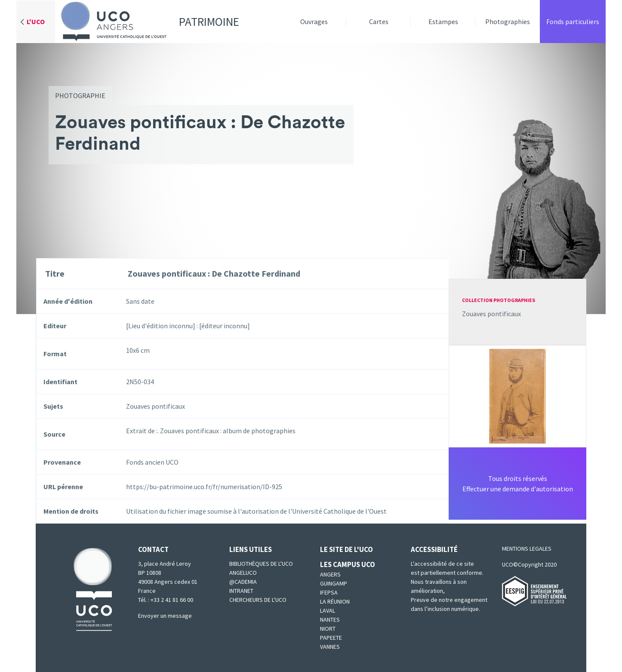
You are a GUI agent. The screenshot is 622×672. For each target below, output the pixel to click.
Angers (330, 574)
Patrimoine (147, 22)
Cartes (379, 22)
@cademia (243, 582)
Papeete (331, 638)
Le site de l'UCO (346, 549)
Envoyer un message (165, 616)
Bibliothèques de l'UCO (261, 564)
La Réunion (335, 601)
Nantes (330, 620)
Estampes (443, 22)
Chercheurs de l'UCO (258, 600)
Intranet (241, 591)
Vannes (330, 647)
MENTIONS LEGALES (527, 549)
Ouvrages (314, 22)
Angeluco (243, 573)
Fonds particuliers (573, 22)
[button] (517, 395)
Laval (328, 610)
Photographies (508, 22)
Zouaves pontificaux (491, 314)
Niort (328, 629)
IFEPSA (329, 592)
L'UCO (36, 22)
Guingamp (334, 583)
